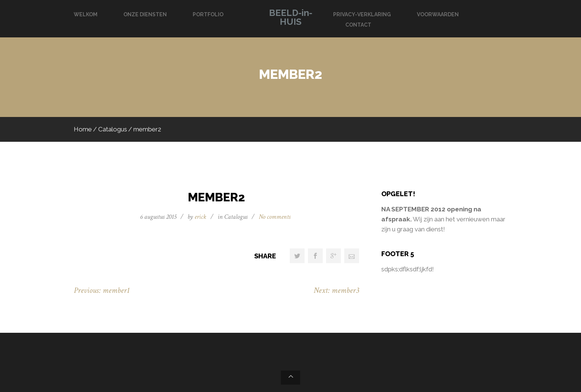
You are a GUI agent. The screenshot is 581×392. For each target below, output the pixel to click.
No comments (275, 217)
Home (83, 129)
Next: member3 (336, 290)
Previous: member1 (102, 290)
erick (200, 217)
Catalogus (113, 129)
